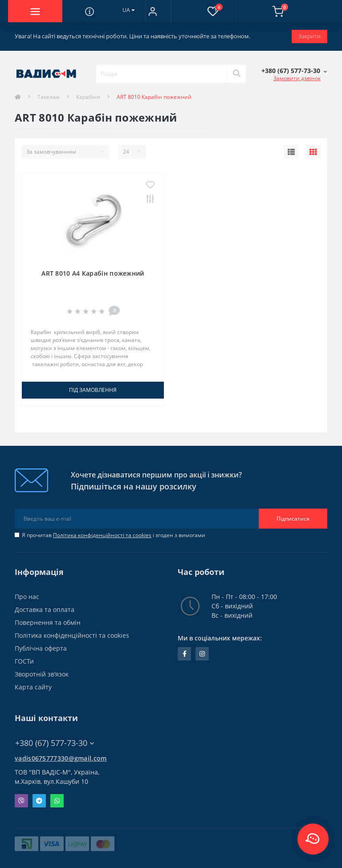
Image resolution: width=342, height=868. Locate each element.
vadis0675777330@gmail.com (61, 758)
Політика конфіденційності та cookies (102, 535)
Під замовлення (93, 390)
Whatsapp (57, 801)
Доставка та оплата (45, 609)
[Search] (236, 74)
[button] (153, 11)
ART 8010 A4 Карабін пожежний (93, 273)
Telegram (39, 801)
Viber (21, 801)
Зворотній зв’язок (42, 674)
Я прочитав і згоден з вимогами (114, 535)
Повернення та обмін (48, 622)
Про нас (27, 597)
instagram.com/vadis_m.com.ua (202, 654)
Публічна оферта (41, 648)
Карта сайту (33, 687)
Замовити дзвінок (297, 78)
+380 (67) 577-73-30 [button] (55, 743)
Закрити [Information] (309, 36)
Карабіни (88, 97)
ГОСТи (24, 661)
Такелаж (49, 97)
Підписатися (293, 519)
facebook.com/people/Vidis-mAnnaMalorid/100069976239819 (185, 654)
